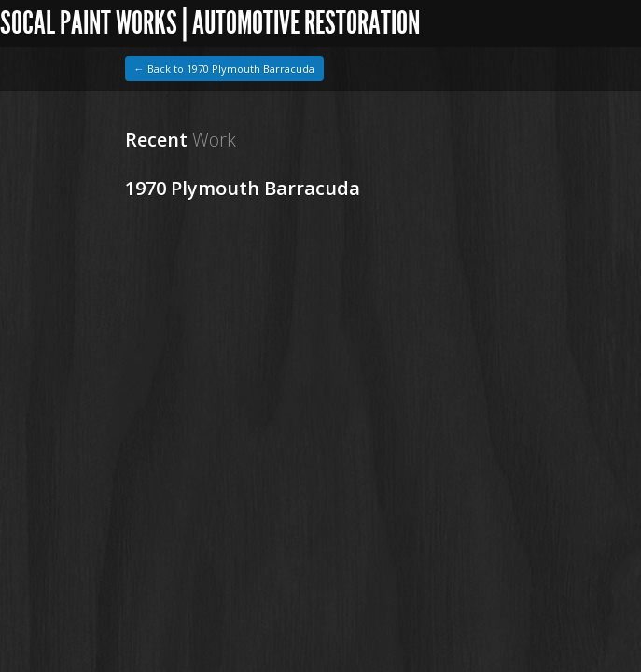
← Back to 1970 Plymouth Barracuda (224, 69)
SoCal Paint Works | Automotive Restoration (210, 23)
